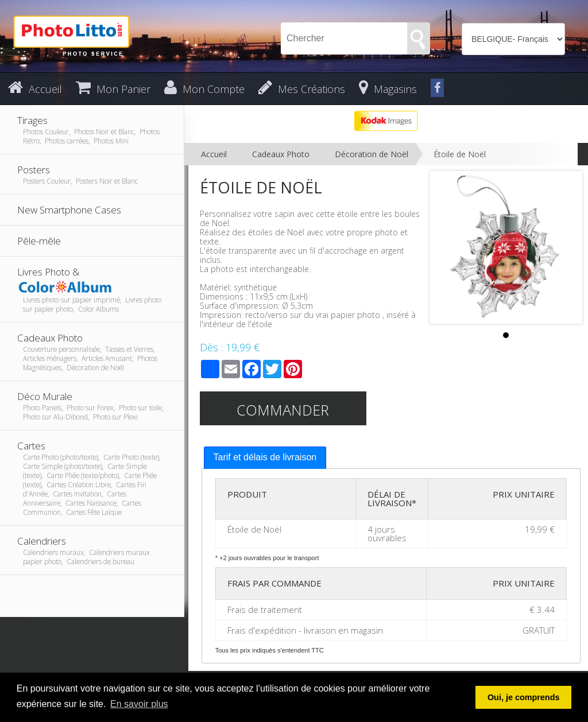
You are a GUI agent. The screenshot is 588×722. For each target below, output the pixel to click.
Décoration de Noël (372, 154)
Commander (283, 410)
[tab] (265, 458)
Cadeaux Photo (281, 154)
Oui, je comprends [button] (524, 697)
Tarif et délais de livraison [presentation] (265, 457)
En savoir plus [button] (139, 704)
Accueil (214, 154)
